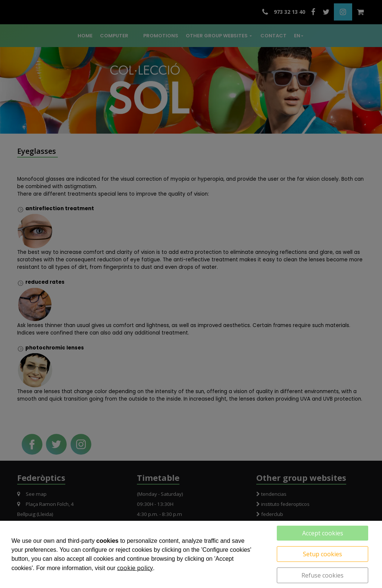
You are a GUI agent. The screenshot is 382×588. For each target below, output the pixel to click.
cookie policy (135, 568)
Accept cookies (323, 533)
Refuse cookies (322, 575)
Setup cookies (322, 554)
